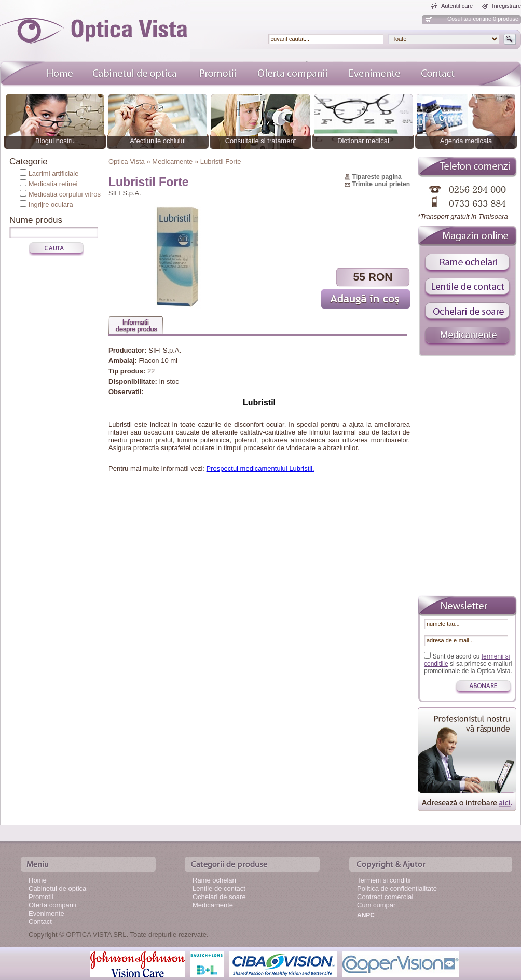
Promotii (41, 897)
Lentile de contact (219, 888)
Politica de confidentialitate (397, 888)
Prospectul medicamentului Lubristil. (260, 468)
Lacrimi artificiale (54, 173)
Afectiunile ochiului (158, 141)
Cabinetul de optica (57, 888)
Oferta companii (52, 905)
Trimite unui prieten (381, 184)
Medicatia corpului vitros (65, 194)
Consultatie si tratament (261, 141)
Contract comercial (385, 897)
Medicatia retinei (53, 184)
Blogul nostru (55, 141)
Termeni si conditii (384, 880)
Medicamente (213, 905)
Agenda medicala (466, 141)
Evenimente (46, 913)
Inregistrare (506, 6)
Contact (40, 922)
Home (38, 880)
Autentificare (457, 6)
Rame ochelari (214, 880)
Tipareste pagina (377, 177)
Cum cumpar (376, 905)
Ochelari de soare (219, 897)
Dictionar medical (363, 141)
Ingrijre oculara (51, 205)
